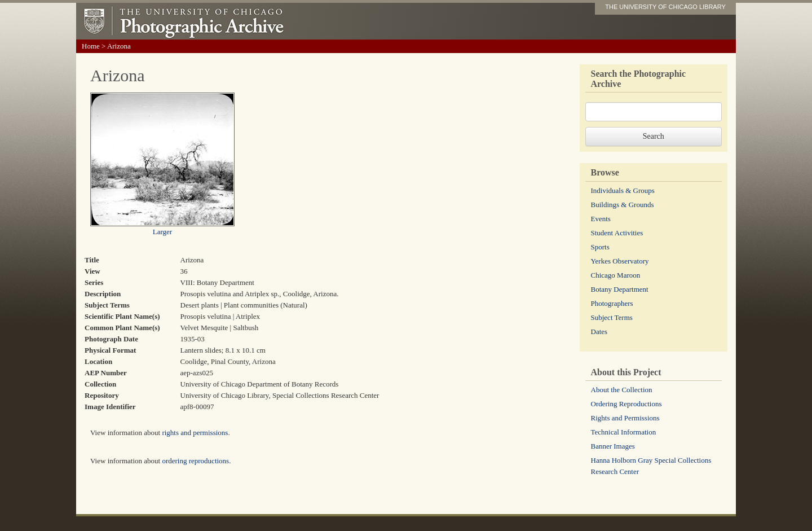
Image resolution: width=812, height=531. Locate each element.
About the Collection (622, 390)
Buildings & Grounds (623, 205)
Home (91, 46)
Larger (162, 232)
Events (601, 219)
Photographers (612, 303)
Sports (600, 247)
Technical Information (624, 432)
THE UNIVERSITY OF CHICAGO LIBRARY (665, 7)
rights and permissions (195, 433)
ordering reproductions (195, 461)
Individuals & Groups (623, 190)
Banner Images (613, 446)
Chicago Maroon (616, 275)
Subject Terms (612, 317)
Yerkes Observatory (620, 261)
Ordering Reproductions (626, 404)
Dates (599, 332)
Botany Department (620, 289)
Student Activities (617, 233)
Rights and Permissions (625, 418)
